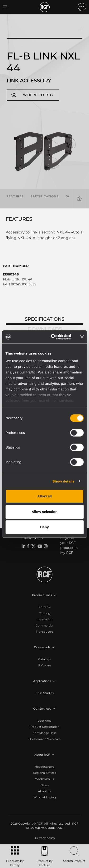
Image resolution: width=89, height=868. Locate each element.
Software (45, 665)
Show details (63, 481)
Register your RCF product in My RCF (69, 545)
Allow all (44, 496)
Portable (45, 607)
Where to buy (38, 95)
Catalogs (44, 659)
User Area (44, 721)
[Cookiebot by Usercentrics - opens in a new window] (53, 337)
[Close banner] (82, 337)
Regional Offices (44, 773)
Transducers (45, 632)
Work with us (44, 779)
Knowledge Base (44, 733)
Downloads (45, 329)
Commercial (44, 625)
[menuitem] (45, 838)
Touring (45, 613)
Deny (44, 527)
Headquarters (44, 767)
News (45, 785)
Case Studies (45, 693)
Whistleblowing (45, 797)
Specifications (44, 196)
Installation (44, 619)
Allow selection (44, 512)
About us (44, 791)
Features (15, 196)
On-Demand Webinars (44, 739)
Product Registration (44, 727)
